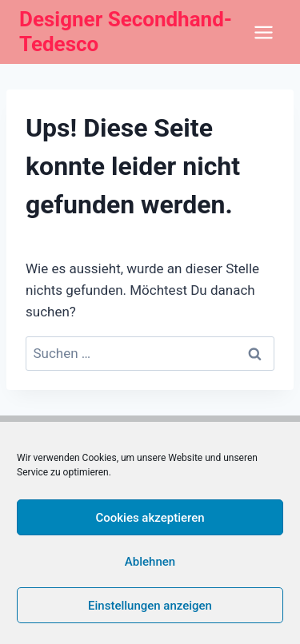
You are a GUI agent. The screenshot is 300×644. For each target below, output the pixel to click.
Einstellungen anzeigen (150, 606)
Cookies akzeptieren (150, 518)
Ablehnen (150, 562)
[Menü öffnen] (263, 32)
